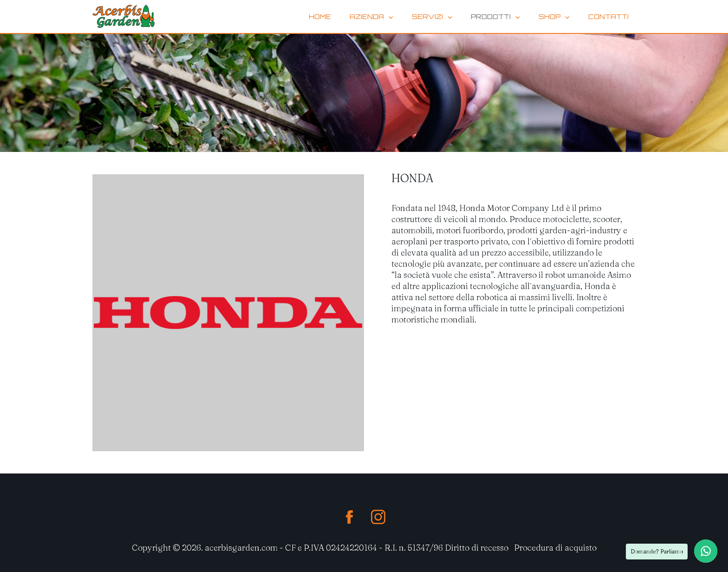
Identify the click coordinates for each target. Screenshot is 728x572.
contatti (608, 16)
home (320, 16)
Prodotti (495, 16)
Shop (554, 16)
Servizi (432, 16)
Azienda (371, 16)
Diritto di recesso (477, 548)
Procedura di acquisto (555, 548)
